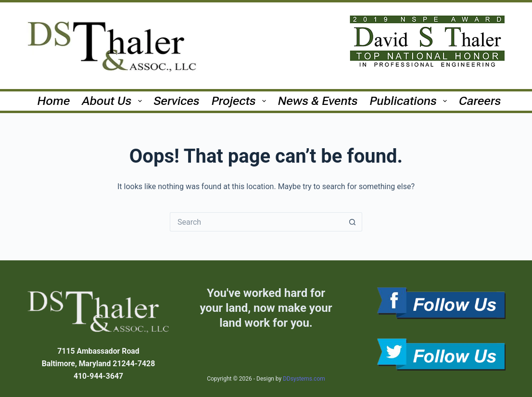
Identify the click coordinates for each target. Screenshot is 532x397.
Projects (241, 101)
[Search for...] (256, 222)
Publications (410, 101)
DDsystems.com (304, 379)
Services (177, 101)
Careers (480, 101)
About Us (114, 101)
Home (54, 101)
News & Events (318, 101)
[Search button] (353, 222)
